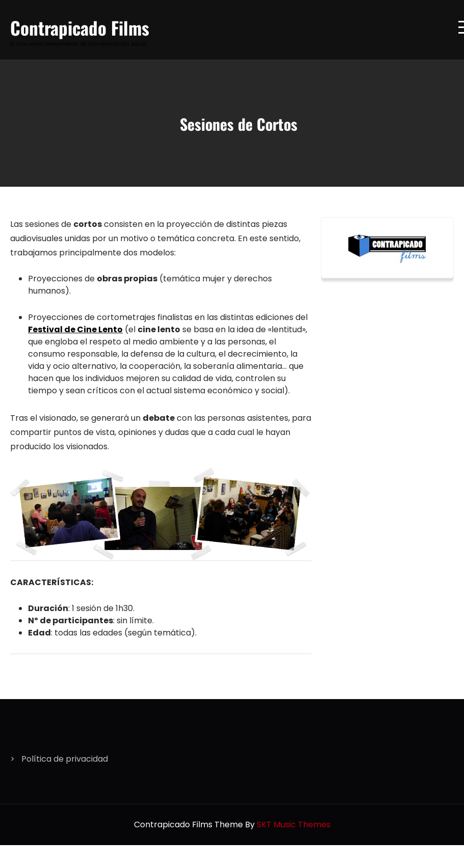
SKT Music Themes (294, 824)
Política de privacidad (65, 759)
